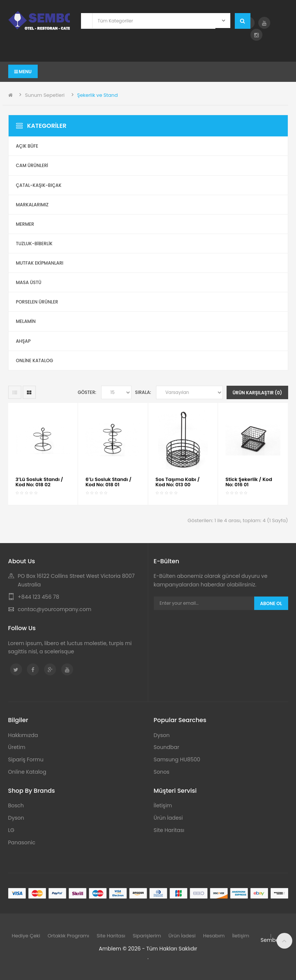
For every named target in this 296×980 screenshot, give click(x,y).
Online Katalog (27, 772)
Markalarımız (32, 205)
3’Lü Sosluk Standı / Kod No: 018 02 (40, 482)
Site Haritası (169, 830)
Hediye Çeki (26, 936)
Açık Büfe (27, 146)
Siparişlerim (147, 936)
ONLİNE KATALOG (35, 360)
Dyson (162, 735)
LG (11, 830)
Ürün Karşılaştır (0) (257, 393)
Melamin (26, 321)
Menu (23, 72)
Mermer (25, 224)
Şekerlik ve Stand (98, 95)
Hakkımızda (23, 735)
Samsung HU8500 (177, 759)
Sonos (162, 772)
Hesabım (214, 936)
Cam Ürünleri (32, 165)
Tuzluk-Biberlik (34, 244)
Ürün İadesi (168, 818)
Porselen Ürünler (37, 302)
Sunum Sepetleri (45, 95)
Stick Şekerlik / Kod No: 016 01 (249, 482)
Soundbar (167, 747)
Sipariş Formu (26, 759)
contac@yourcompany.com (55, 609)
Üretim (17, 747)
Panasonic (22, 842)
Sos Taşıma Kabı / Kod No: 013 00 (178, 482)
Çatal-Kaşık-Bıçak (39, 185)
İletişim (163, 805)
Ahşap (24, 341)
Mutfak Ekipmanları (40, 263)
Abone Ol (271, 603)
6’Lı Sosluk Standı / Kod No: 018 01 (108, 482)
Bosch (16, 805)
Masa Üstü (29, 282)
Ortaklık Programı (68, 936)
